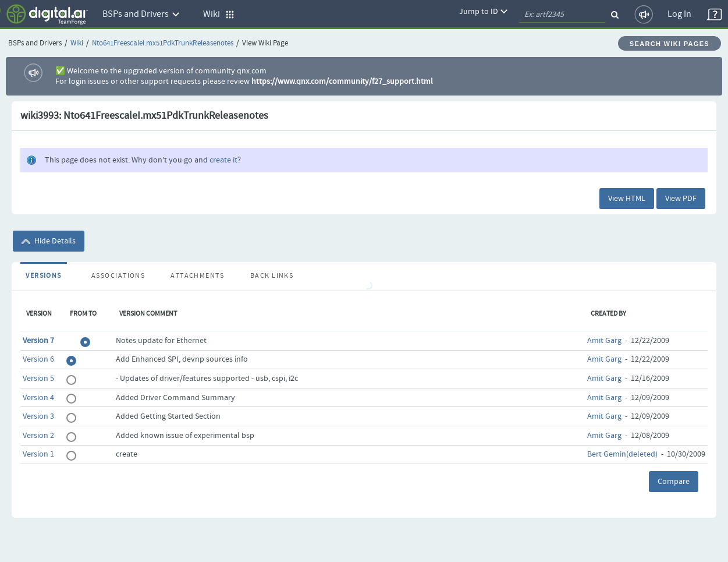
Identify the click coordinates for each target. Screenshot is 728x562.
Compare (674, 482)
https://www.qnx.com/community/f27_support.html (342, 82)
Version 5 (38, 379)
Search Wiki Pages (670, 44)
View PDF (681, 199)
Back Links (272, 276)
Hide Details (49, 241)
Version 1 (38, 454)
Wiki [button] (219, 14)
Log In (679, 14)
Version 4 (38, 398)
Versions (44, 276)
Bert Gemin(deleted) (622, 454)
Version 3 (38, 416)
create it (223, 160)
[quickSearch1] (562, 15)
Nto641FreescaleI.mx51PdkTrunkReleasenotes (163, 43)
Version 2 (38, 436)
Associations (118, 276)
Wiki (77, 43)
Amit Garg (604, 341)
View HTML (627, 199)
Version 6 (38, 359)
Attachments (197, 276)
